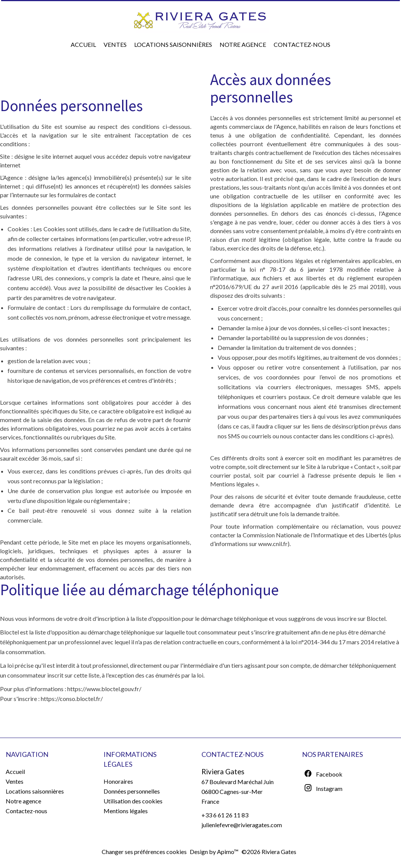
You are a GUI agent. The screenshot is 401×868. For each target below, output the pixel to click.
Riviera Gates (223, 772)
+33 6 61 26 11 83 (225, 815)
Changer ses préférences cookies (144, 852)
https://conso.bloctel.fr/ (72, 699)
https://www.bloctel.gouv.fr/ (104, 689)
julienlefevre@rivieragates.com (242, 825)
